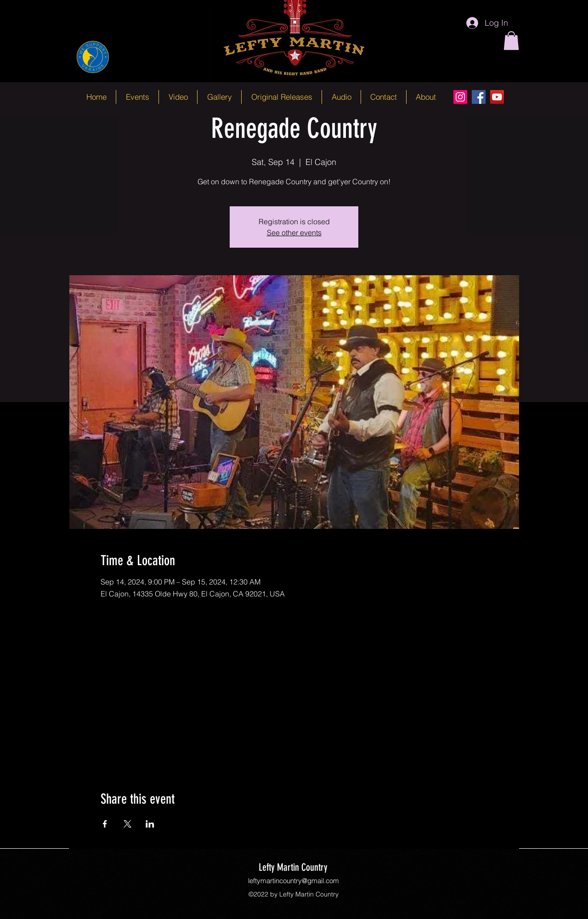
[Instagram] (460, 97)
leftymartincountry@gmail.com (294, 881)
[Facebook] (479, 97)
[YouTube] (497, 97)
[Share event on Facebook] (105, 824)
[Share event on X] (127, 824)
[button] (511, 41)
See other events (294, 233)
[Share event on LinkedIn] (150, 824)
